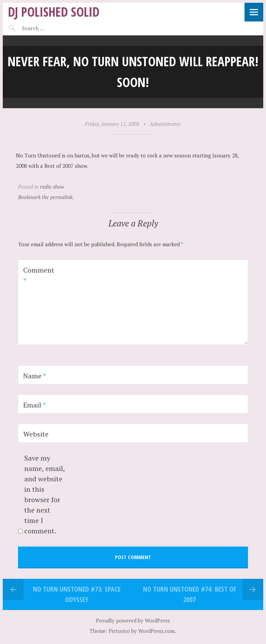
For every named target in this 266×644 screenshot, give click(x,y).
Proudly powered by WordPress (133, 620)
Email (34, 405)
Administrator (165, 124)
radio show (52, 187)
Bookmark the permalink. (46, 197)
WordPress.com (156, 631)
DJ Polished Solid (54, 12)
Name (35, 376)
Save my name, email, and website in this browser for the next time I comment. (45, 494)
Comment (39, 275)
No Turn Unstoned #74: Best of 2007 (190, 594)
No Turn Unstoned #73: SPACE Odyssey (77, 594)
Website (36, 434)
